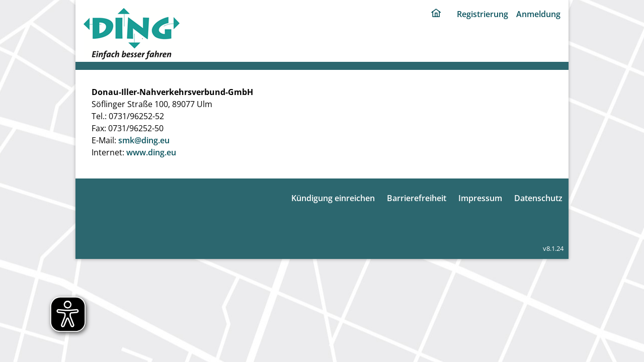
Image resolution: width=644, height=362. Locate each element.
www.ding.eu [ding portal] (151, 152)
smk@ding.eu (144, 140)
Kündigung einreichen (333, 198)
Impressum (480, 198)
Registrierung (482, 14)
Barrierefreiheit (417, 198)
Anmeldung (538, 14)
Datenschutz (538, 198)
